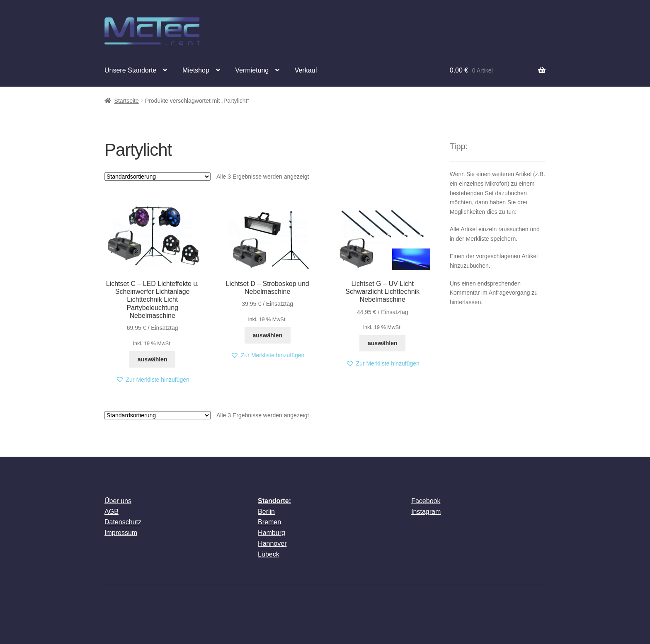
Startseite (127, 101)
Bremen (269, 522)
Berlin (266, 512)
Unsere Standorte (130, 70)
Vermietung (252, 70)
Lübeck (269, 554)
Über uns (118, 501)
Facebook (426, 501)
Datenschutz (123, 522)
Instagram (426, 512)
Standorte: (274, 501)
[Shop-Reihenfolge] (158, 177)
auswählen (153, 359)
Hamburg (272, 533)
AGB (112, 512)
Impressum (121, 533)
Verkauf (306, 70)
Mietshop (196, 70)
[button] (153, 380)
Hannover (272, 544)
